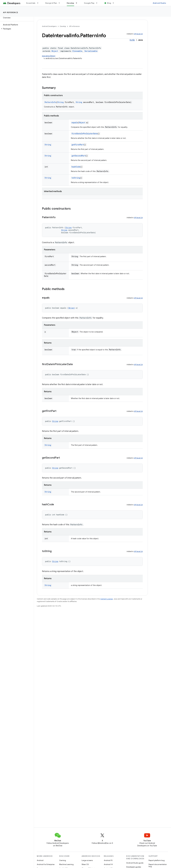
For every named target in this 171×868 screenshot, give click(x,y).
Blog (109, 3)
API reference (11, 12)
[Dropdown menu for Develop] (78, 3)
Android (40, 860)
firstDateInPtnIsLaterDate (85, 134)
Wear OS (85, 864)
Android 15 (108, 860)
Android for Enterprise (46, 864)
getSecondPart (79, 156)
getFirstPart (78, 145)
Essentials (31, 3)
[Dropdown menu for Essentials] (39, 3)
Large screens (87, 860)
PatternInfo (50, 102)
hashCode (76, 167)
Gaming (63, 860)
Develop (63, 26)
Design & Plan (51, 3)
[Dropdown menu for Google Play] (98, 3)
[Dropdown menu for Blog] (114, 3)
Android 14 (108, 864)
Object (55, 51)
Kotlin (132, 40)
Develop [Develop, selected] (70, 3)
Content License (107, 599)
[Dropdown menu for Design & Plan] (60, 3)
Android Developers (49, 26)
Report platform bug (157, 860)
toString (76, 178)
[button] (16, 29)
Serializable (91, 51)
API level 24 (138, 34)
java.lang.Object (49, 56)
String (60, 102)
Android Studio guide (135, 863)
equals (75, 123)
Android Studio (159, 3)
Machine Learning (66, 864)
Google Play (89, 3)
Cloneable (77, 51)
